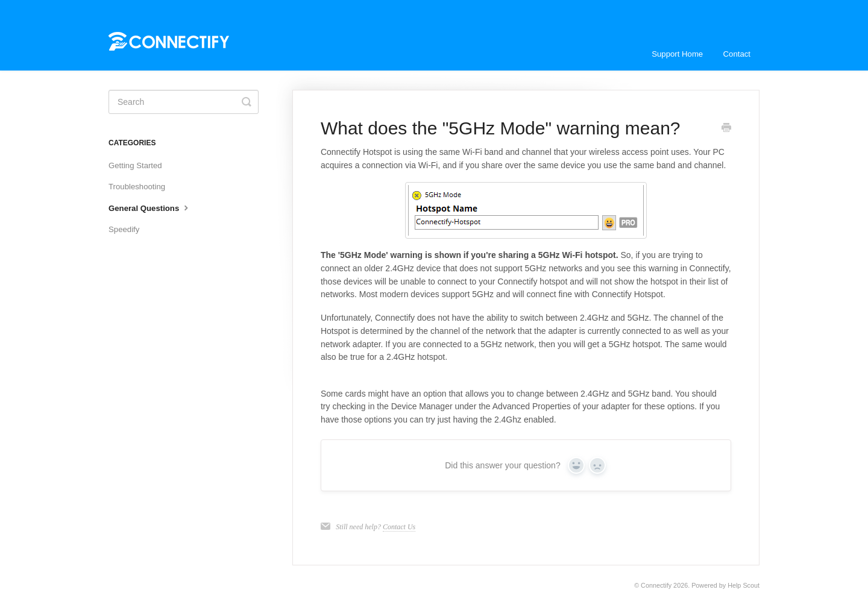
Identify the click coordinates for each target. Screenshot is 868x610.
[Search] (184, 102)
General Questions (150, 207)
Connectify (656, 585)
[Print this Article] (726, 129)
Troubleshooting (137, 187)
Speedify (124, 229)
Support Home (677, 54)
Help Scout (744, 585)
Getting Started (135, 165)
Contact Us (399, 527)
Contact (737, 54)
